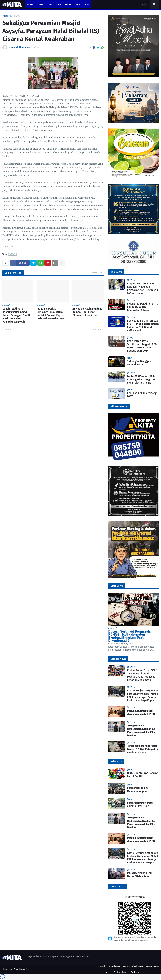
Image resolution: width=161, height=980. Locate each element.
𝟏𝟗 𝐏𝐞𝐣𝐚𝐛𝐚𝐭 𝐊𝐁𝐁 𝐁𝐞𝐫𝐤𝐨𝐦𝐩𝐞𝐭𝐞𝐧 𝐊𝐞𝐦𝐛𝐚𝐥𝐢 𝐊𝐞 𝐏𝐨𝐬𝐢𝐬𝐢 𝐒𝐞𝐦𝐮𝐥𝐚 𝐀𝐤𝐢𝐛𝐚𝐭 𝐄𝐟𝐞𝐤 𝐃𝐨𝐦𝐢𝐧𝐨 (141, 730)
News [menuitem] (40, 4)
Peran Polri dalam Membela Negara (137, 789)
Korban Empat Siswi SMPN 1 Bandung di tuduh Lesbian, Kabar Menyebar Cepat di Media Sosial (142, 675)
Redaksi (135, 972)
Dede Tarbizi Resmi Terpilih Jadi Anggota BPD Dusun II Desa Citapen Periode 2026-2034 (142, 346)
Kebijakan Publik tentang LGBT (142, 395)
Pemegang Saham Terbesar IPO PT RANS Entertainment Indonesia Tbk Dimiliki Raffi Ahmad (143, 326)
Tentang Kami (120, 972)
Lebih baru (9, 330)
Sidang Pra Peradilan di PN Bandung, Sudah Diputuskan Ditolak (143, 307)
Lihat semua (98, 273)
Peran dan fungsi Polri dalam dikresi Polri (140, 804)
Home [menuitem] (30, 4)
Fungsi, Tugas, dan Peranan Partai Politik (143, 775)
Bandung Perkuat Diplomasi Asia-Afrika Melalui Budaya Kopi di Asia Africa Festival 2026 (51, 314)
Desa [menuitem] (50, 4)
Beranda (7, 16)
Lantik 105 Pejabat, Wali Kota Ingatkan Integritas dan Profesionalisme (141, 379)
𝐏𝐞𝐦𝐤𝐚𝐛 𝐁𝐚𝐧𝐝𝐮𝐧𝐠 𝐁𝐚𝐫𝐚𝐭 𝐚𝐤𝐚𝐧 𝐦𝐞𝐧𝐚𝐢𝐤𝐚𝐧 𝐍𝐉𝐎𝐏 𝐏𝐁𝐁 (142, 712)
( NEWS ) (17, 16)
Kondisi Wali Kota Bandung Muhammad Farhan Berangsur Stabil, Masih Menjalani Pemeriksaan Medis (16, 315)
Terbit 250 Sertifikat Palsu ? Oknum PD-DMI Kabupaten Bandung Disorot (143, 749)
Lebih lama (96, 330)
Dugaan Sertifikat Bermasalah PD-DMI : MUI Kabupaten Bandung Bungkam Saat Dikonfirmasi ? (130, 636)
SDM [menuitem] (58, 4)
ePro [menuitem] (79, 4)
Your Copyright (22, 969)
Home (107, 972)
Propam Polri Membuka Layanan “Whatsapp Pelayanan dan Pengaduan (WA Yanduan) (142, 288)
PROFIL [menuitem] (68, 4)
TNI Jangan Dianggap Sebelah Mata (139, 363)
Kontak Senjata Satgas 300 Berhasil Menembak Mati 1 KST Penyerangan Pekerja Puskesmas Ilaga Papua (142, 695)
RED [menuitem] (87, 4)
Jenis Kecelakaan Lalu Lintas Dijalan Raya (140, 875)
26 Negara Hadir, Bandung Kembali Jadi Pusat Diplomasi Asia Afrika (87, 312)
